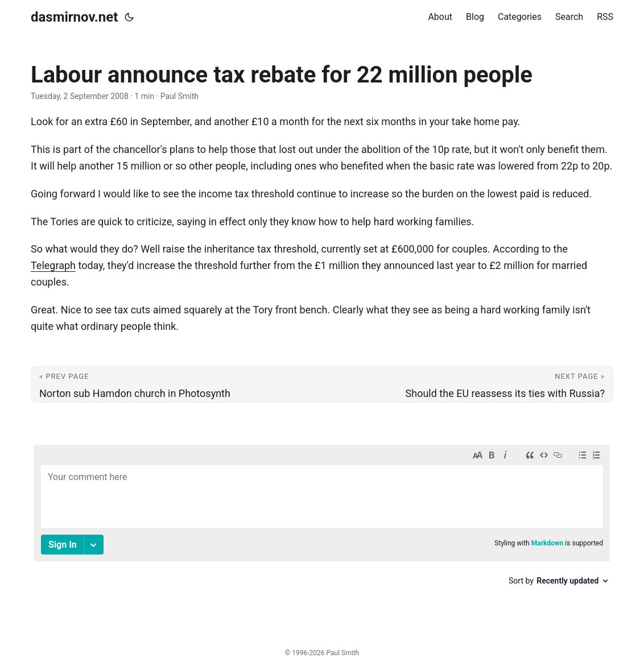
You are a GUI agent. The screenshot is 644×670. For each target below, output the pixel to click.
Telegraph (53, 265)
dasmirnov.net (74, 17)
